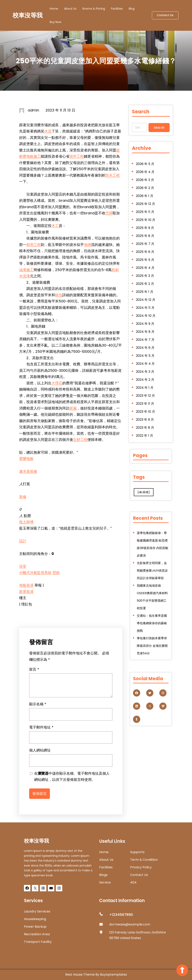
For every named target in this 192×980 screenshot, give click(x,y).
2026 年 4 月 (145, 178)
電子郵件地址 (41, 730)
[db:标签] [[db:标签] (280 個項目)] (146, 489)
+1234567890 (121, 915)
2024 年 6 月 (145, 345)
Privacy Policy (141, 867)
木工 (55, 226)
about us (106, 860)
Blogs (103, 875)
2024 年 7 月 (145, 337)
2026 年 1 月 (145, 200)
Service (105, 882)
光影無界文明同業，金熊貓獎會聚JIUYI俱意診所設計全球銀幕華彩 (152, 576)
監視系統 (44, 573)
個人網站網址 (40, 753)
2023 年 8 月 (145, 421)
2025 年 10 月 (146, 223)
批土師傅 (26, 522)
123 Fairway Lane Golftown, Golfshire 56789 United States (138, 935)
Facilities (106, 867)
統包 (59, 295)
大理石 (57, 383)
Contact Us (165, 15)
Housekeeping (35, 919)
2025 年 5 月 (145, 261)
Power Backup (35, 927)
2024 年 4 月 (145, 360)
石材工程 (80, 440)
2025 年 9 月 (145, 231)
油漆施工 (26, 270)
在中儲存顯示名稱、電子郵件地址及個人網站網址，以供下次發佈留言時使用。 (72, 780)
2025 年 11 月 (145, 216)
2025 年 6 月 (145, 254)
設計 (23, 541)
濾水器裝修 (28, 471)
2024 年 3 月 (145, 368)
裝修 (23, 497)
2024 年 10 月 (146, 315)
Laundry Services (37, 911)
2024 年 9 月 (145, 322)
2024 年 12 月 (146, 299)
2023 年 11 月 (145, 398)
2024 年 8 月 (145, 330)
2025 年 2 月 (145, 284)
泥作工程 (77, 156)
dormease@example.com (130, 924)
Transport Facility (38, 942)
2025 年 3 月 (145, 276)
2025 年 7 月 (145, 246)
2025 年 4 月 (145, 269)
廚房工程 (34, 245)
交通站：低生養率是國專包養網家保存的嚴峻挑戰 (151, 609)
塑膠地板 (26, 459)
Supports (137, 852)
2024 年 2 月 (145, 376)
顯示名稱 (38, 707)
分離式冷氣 (28, 573)
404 (133, 882)
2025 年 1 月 (145, 292)
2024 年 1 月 (145, 383)
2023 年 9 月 (145, 414)
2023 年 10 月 (146, 406)
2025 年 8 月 (145, 239)
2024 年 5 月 (145, 353)
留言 (34, 672)
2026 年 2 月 (145, 193)
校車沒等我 (28, 15)
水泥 (48, 131)
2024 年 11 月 (145, 307)
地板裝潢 (26, 585)
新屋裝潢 (26, 592)
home (104, 852)
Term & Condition (144, 860)
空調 (109, 213)
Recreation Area (37, 934)
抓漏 (73, 408)
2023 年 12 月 (146, 391)
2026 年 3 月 (145, 185)
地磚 (87, 245)
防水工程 (113, 175)
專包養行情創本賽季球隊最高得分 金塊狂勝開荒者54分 (151, 623)
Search (159, 127)
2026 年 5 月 (145, 170)
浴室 (23, 566)
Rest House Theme (80, 975)
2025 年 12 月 (146, 208)
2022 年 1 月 (145, 429)
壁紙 (56, 573)
